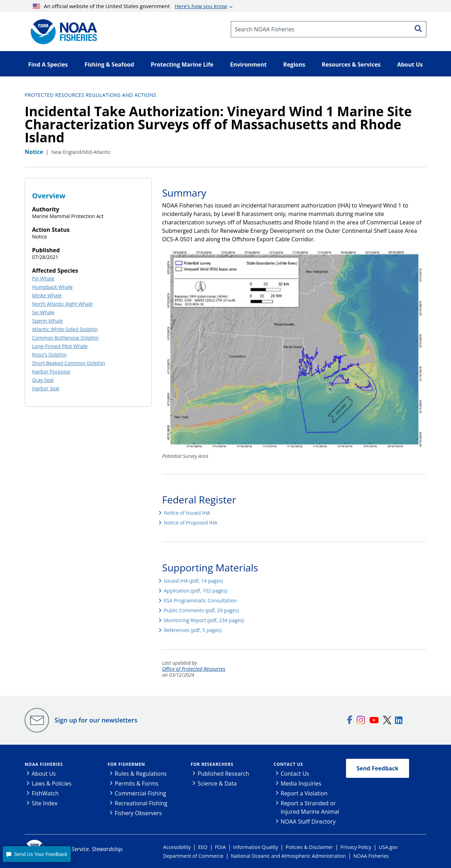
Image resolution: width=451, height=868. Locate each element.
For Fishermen (126, 764)
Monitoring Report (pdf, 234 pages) (204, 620)
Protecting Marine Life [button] (182, 64)
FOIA (220, 847)
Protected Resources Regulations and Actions (91, 95)
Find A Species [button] (48, 64)
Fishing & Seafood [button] (109, 64)
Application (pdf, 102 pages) (196, 591)
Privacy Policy (356, 847)
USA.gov (388, 847)
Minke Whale (47, 295)
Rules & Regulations (141, 774)
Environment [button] (248, 64)
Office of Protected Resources (194, 669)
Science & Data (217, 783)
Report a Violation (304, 793)
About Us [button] (410, 64)
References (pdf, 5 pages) (193, 630)
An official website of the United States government (130, 6)
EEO (203, 847)
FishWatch (45, 793)
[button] (37, 854)
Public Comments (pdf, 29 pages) (201, 610)
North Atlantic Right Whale (62, 304)
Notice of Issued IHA (187, 513)
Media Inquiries (301, 783)
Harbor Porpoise (51, 371)
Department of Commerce (193, 856)
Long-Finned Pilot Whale (60, 346)
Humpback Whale (52, 287)
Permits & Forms (137, 783)
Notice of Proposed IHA (191, 523)
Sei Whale (43, 312)
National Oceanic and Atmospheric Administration (288, 856)
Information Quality (256, 847)
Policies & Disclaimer (310, 847)
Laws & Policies (52, 783)
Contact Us (289, 764)
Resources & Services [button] (351, 64)
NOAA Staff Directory (308, 821)
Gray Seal (43, 380)
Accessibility (177, 847)
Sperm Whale (47, 321)
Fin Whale (43, 278)
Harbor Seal (46, 388)
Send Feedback (378, 768)
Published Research (223, 774)
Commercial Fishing (141, 793)
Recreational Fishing (141, 803)
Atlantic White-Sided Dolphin (65, 329)
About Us (44, 774)
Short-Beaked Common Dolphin (69, 363)
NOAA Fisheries (44, 764)
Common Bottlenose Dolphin (65, 338)
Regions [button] (294, 64)
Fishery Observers (138, 813)
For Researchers (212, 764)
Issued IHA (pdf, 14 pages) (193, 581)
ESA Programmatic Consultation (200, 600)
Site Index (45, 803)
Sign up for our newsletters (96, 720)
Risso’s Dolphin (49, 355)
